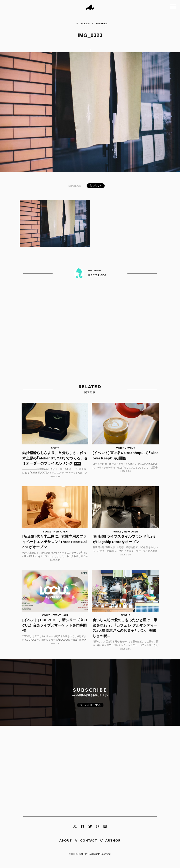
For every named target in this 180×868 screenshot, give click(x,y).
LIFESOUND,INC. (80, 858)
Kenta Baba (101, 23)
